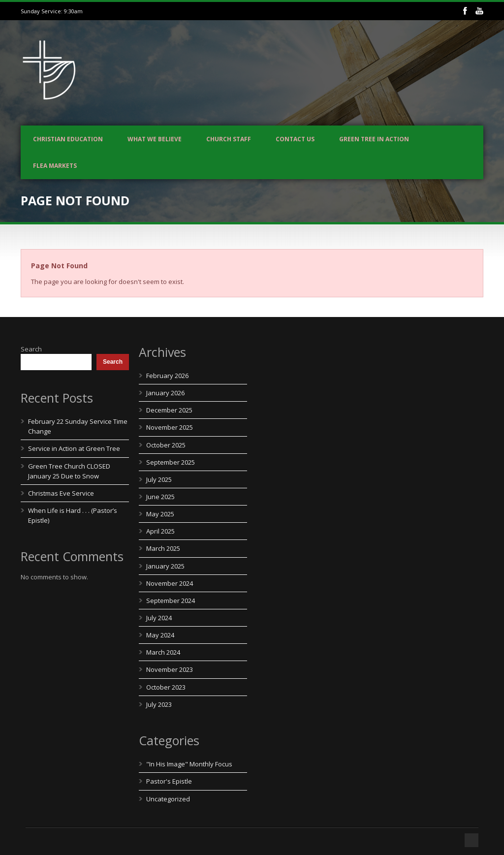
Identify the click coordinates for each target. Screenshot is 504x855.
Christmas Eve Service (61, 493)
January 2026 (165, 393)
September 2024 (171, 601)
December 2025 (169, 410)
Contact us (295, 139)
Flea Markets (55, 166)
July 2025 (159, 479)
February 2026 (167, 376)
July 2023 (159, 704)
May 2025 (160, 514)
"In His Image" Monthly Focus (189, 764)
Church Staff (229, 139)
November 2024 (170, 583)
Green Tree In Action (374, 139)
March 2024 (163, 652)
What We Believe (155, 139)
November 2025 (170, 427)
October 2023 (166, 687)
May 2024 (160, 635)
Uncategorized (168, 799)
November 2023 (170, 669)
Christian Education (68, 139)
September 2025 (171, 462)
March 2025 (163, 548)
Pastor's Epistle (169, 781)
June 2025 (160, 497)
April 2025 (160, 531)
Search (31, 349)
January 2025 (165, 566)
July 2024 (159, 618)
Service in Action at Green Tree (74, 448)
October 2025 (166, 445)
